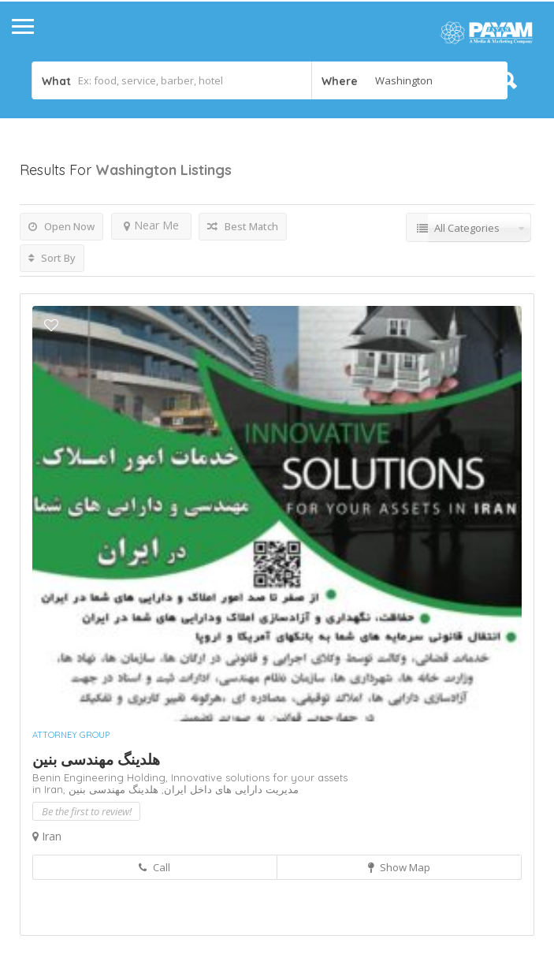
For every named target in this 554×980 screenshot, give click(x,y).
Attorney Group (71, 735)
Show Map (399, 867)
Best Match (243, 226)
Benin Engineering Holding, (102, 777)
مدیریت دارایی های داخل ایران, (229, 789)
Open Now (61, 226)
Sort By (52, 258)
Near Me (151, 225)
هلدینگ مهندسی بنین (96, 759)
